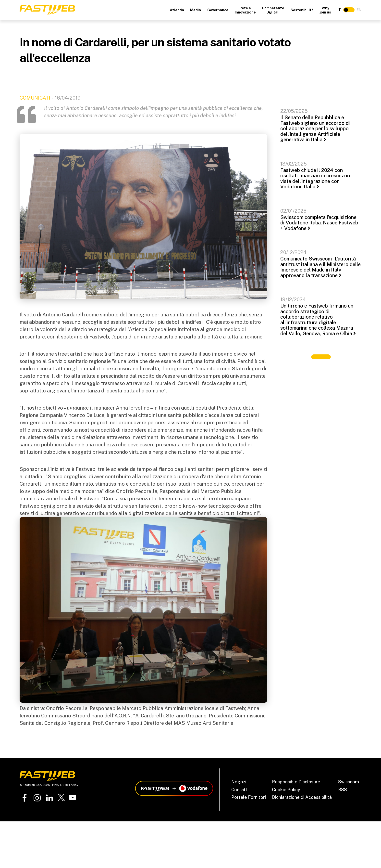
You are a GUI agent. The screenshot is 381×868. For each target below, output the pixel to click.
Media (196, 10)
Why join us (325, 10)
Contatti (240, 790)
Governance (218, 10)
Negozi (239, 782)
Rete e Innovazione (245, 10)
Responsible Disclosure (296, 782)
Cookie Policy (286, 790)
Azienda (177, 10)
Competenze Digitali (273, 10)
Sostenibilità (302, 10)
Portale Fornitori (249, 797)
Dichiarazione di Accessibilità (302, 797)
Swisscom (349, 782)
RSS (343, 790)
